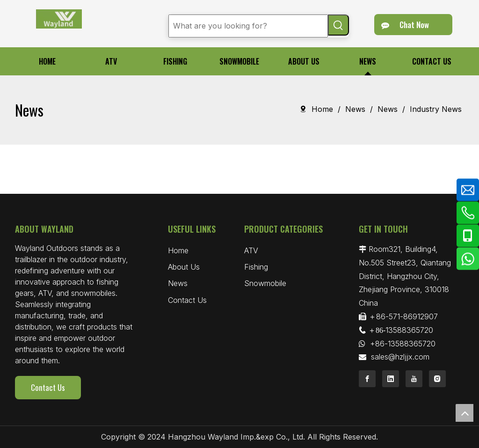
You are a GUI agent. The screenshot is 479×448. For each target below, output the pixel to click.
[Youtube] (414, 379)
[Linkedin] (391, 379)
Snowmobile (265, 283)
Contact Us (48, 387)
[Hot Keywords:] (338, 25)
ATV (251, 250)
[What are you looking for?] (248, 26)
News (178, 283)
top (464, 413)
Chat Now (405, 25)
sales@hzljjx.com (400, 357)
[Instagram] (437, 379)
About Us (184, 267)
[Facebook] (367, 379)
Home (178, 250)
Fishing (256, 267)
